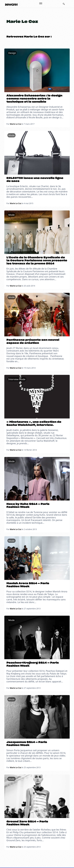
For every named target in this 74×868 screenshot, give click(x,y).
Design (12, 53)
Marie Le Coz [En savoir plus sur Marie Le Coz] (16, 124)
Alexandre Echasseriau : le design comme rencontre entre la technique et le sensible (34, 99)
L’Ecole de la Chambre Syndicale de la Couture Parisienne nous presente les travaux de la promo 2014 (37, 261)
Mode (12, 135)
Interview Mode (17, 379)
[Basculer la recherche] (64, 4)
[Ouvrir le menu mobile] (41, 3)
